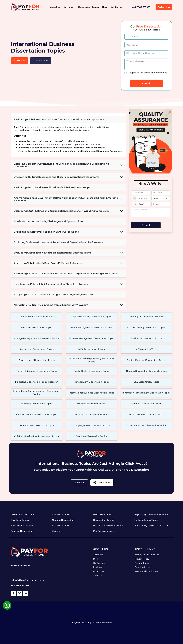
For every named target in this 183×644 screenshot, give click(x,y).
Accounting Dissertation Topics (37, 349)
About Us (55, 7)
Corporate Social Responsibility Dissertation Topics (92, 360)
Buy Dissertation (20, 520)
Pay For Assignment (104, 531)
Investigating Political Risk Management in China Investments (51, 284)
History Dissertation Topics (92, 404)
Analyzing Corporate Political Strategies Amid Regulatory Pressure (53, 295)
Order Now (164, 7)
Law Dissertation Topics (146, 382)
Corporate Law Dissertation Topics (146, 414)
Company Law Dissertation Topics (91, 425)
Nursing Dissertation (63, 520)
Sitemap (98, 575)
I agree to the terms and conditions (148, 73)
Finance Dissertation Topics (146, 404)
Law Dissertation (61, 514)
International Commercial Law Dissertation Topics (37, 393)
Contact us (117, 7)
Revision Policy (143, 567)
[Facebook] (13, 593)
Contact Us (99, 563)
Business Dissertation (23, 525)
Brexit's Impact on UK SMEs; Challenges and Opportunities (48, 221)
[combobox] (128, 53)
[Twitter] (20, 593)
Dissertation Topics (88, 7)
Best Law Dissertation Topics (91, 436)
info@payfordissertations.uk (28, 580)
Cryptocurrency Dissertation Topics (146, 327)
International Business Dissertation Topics (92, 393)
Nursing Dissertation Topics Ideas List (146, 371)
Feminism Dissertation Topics (37, 327)
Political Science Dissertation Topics (146, 360)
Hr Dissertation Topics (146, 349)
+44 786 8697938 (141, 7)
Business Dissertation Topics (146, 338)
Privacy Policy (142, 559)
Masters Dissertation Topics (108, 525)
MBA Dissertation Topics (92, 349)
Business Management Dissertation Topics (92, 338)
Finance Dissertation (22, 531)
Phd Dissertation (61, 525)
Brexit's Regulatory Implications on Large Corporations (46, 232)
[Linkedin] (26, 593)
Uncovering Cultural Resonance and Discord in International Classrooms (57, 177)
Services (68, 7)
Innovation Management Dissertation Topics (146, 393)
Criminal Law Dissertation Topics (91, 414)
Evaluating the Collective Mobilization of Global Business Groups (52, 187)
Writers (56, 531)
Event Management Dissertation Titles (92, 327)
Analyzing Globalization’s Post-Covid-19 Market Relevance (48, 263)
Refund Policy (142, 563)
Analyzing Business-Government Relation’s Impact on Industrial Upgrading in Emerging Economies (66, 199)
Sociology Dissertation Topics (37, 404)
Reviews (98, 567)
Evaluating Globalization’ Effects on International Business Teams (53, 253)
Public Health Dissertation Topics (92, 371)
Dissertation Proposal (23, 514)
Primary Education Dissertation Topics (37, 371)
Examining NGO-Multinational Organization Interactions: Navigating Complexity (61, 211)
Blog (105, 7)
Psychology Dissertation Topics (151, 514)
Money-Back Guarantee (147, 555)
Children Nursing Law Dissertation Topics (37, 436)
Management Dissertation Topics (92, 382)
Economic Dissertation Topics (37, 317)
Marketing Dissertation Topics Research (37, 382)
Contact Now (41, 60)
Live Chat (20, 60)
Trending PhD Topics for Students (146, 317)
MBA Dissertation (103, 514)
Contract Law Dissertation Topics (37, 425)
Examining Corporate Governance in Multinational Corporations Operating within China (66, 274)
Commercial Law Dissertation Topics (146, 425)
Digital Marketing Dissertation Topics (92, 317)
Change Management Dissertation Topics (37, 338)
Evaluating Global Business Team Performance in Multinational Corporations (59, 119)
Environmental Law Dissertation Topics (37, 414)
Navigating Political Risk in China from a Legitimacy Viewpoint (51, 305)
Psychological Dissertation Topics (37, 360)
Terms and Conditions (146, 571)
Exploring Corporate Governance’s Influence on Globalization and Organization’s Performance (61, 165)
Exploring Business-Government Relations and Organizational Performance (59, 242)
